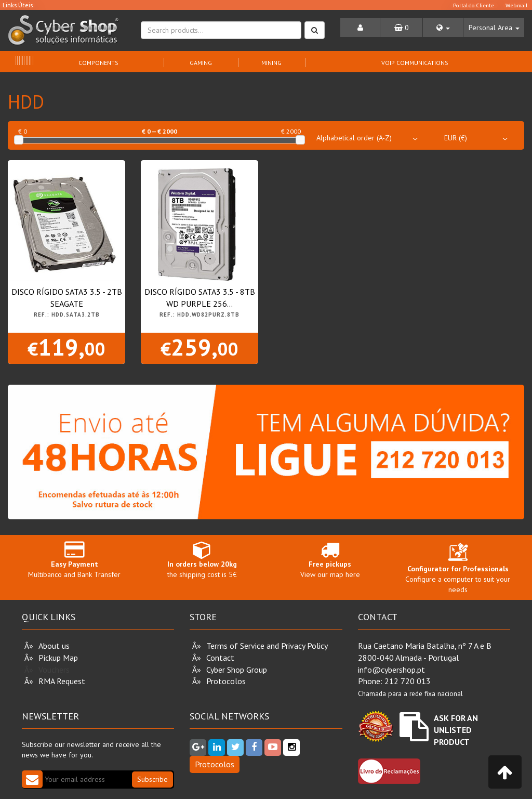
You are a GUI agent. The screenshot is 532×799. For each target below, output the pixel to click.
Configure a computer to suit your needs (458, 570)
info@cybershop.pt (391, 670)
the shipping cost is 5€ (202, 560)
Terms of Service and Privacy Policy (267, 646)
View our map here (330, 560)
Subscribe (152, 779)
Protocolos (226, 681)
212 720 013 (408, 681)
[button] (443, 28)
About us (54, 646)
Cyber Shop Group (237, 670)
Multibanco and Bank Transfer (74, 560)
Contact (220, 658)
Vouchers (54, 670)
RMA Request (62, 681)
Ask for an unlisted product (456, 730)
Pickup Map (58, 658)
